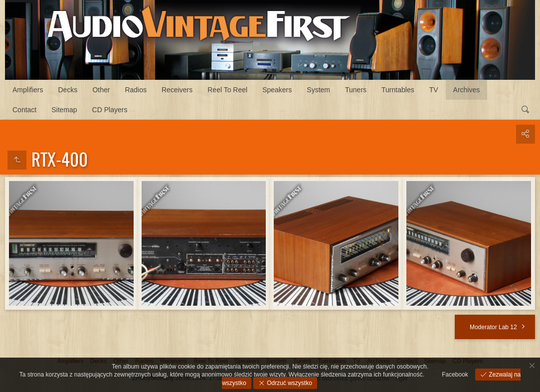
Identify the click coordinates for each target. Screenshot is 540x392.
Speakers (277, 90)
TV (434, 90)
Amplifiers (28, 90)
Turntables (398, 90)
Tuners (356, 90)
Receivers (177, 90)
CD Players (110, 110)
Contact (24, 110)
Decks (68, 90)
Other (101, 90)
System (318, 90)
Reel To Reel (227, 90)
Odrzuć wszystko (289, 383)
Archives (467, 90)
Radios (136, 90)
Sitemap (64, 110)
